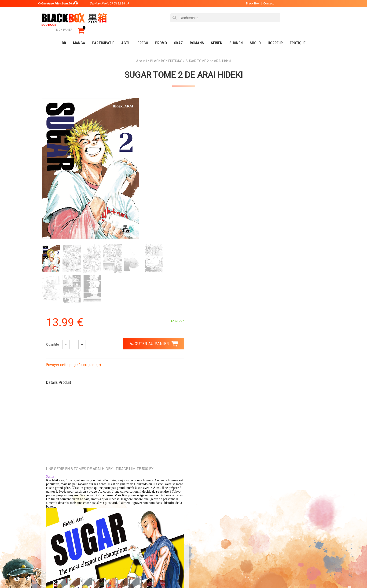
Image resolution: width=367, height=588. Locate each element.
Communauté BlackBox (112, 575)
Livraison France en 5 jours (284, 473)
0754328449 (202, 470)
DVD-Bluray (77, 575)
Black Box (249, 3)
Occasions (147, 575)
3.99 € (56, 475)
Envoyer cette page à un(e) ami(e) (216, 150)
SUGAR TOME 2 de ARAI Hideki (184, 68)
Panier (191, 514)
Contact (265, 3)
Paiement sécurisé (140, 470)
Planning (139, 537)
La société (141, 514)
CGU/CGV (193, 537)
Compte (192, 522)
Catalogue (52, 575)
